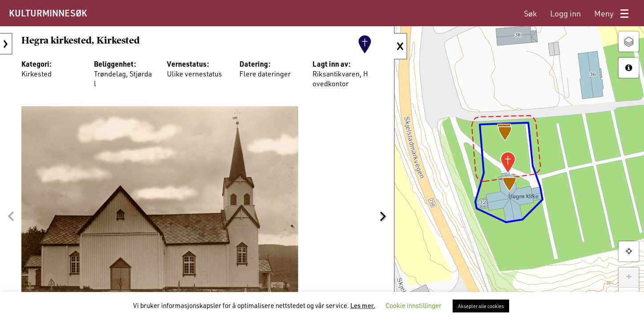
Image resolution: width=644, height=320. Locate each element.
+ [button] (629, 277)
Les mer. (363, 305)
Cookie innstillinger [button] (413, 305)
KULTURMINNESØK (48, 13)
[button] (11, 216)
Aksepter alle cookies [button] (481, 306)
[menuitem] (530, 14)
